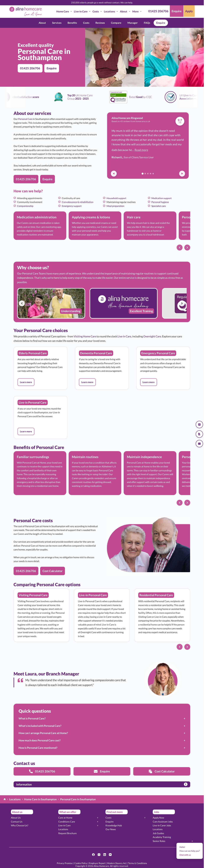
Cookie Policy (81, 863)
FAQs (147, 23)
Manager (133, 23)
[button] (26, 382)
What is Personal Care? (32, 718)
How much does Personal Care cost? (40, 740)
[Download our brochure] (199, 434)
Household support (116, 198)
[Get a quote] (199, 425)
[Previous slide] (180, 248)
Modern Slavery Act (117, 863)
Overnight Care (152, 336)
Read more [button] (141, 150)
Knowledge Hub (114, 825)
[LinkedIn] (105, 855)
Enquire (161, 23)
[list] (102, 227)
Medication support (162, 198)
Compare (116, 23)
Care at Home (65, 818)
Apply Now (158, 818)
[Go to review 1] (143, 174)
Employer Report (97, 863)
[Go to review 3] (148, 174)
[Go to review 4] (151, 174)
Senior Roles (159, 841)
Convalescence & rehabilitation (78, 202)
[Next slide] (187, 248)
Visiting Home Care (85, 336)
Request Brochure (67, 833)
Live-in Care (83, 11)
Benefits (72, 23)
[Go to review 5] (153, 174)
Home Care (65, 11)
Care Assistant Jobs (163, 822)
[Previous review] (114, 174)
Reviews (100, 23)
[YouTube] (110, 855)
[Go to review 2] (145, 174)
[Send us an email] (199, 444)
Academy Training (162, 837)
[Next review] (182, 174)
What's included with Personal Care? (40, 726)
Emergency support (72, 206)
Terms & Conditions (138, 863)
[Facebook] (93, 855)
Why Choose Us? (20, 825)
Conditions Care (67, 822)
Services (57, 23)
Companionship (25, 206)
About (126, 11)
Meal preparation (115, 206)
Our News (111, 829)
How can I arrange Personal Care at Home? (43, 733)
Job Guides (158, 833)
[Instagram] (99, 855)
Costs (98, 11)
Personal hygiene (160, 202)
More (137, 11)
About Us (16, 818)
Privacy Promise (65, 863)
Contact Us (17, 822)
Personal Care (25, 119)
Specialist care (159, 206)
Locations (111, 11)
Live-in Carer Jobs (162, 825)
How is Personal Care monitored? (38, 748)
